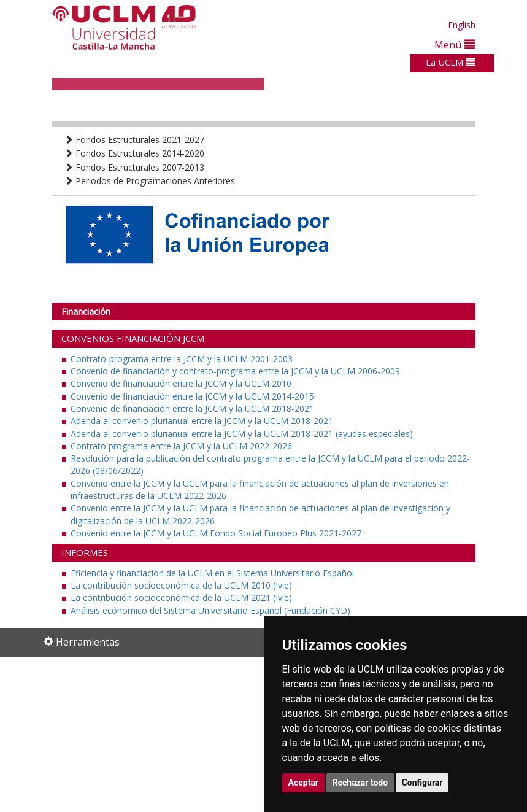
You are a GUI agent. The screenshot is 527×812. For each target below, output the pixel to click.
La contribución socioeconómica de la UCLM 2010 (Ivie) (181, 585)
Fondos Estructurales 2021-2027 (134, 140)
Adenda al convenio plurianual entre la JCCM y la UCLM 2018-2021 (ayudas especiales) (242, 434)
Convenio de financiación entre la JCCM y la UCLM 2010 (181, 383)
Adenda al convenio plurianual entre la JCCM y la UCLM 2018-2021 (202, 421)
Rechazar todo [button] (360, 783)
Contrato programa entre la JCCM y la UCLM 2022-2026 (181, 446)
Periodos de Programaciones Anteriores (150, 181)
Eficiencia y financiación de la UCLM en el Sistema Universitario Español (212, 573)
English (462, 25)
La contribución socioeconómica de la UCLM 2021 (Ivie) (181, 597)
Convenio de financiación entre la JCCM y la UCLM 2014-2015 (192, 396)
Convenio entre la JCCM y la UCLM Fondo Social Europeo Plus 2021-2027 (216, 533)
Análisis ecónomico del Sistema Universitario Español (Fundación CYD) (210, 610)
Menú (455, 44)
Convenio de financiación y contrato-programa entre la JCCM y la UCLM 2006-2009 (235, 371)
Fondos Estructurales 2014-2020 (134, 153)
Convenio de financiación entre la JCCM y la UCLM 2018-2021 (192, 408)
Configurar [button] (422, 783)
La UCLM (450, 62)
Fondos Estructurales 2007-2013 (134, 167)
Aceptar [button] (304, 783)
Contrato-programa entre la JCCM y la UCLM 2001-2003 (182, 359)
